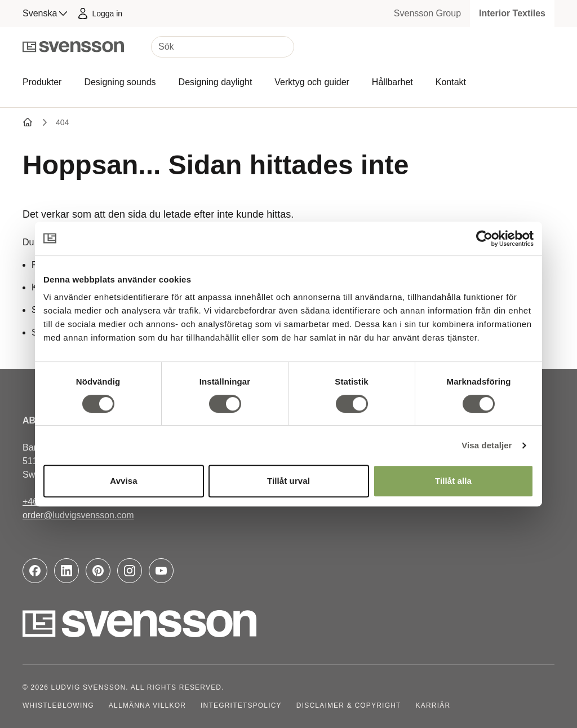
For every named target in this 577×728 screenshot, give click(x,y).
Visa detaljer (487, 445)
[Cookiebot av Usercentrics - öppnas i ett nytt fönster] (484, 239)
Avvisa (123, 481)
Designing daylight (216, 82)
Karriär (433, 705)
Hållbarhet (392, 82)
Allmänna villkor (147, 705)
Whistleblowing (58, 705)
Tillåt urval (288, 481)
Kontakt (451, 82)
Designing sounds (120, 82)
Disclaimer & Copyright (349, 705)
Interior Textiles (512, 13)
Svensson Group (427, 13)
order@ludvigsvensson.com (78, 515)
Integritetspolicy (241, 705)
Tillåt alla (453, 481)
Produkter (42, 82)
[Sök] (223, 47)
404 (62, 122)
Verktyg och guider (312, 82)
